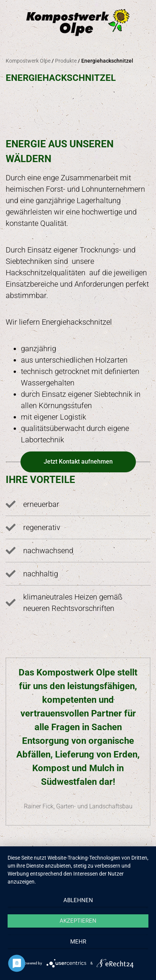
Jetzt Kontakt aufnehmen (78, 462)
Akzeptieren (78, 921)
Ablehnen (78, 900)
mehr (78, 942)
